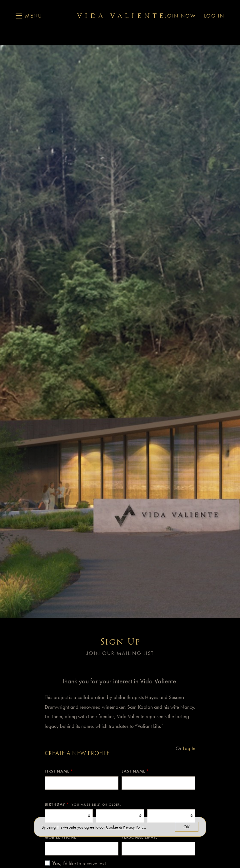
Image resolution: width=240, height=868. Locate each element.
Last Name (135, 771)
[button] (29, 16)
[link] (125, 827)
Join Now (180, 16)
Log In (214, 16)
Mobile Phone (62, 837)
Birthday (83, 804)
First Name (59, 771)
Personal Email (141, 837)
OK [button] (187, 827)
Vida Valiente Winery (120, 16)
